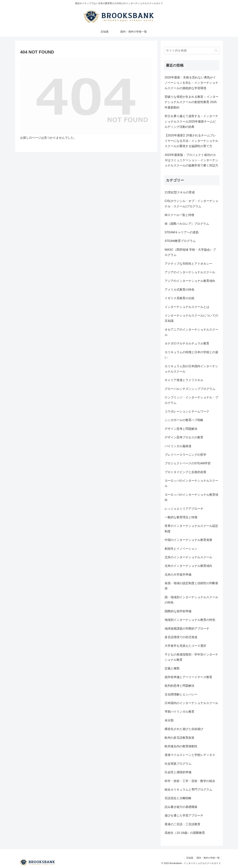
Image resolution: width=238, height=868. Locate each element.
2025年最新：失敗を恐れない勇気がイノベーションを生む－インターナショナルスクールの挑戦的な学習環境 (191, 83)
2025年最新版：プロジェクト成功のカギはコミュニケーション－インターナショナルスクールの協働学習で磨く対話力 (191, 160)
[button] (216, 50)
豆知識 (190, 858)
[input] (192, 51)
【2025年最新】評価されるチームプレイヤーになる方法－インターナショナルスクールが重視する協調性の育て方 (191, 141)
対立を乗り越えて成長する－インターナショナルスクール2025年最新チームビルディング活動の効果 (191, 121)
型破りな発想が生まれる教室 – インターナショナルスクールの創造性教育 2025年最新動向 (192, 102)
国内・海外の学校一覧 (208, 858)
